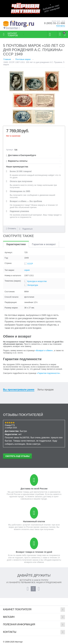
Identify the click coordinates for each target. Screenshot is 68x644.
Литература (33, 285)
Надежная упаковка (19, 211)
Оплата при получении (21, 181)
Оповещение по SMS (20, 191)
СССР (30, 264)
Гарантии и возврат (44, 244)
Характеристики (16, 244)
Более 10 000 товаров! (21, 171)
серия (27, 270)
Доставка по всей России (34, 489)
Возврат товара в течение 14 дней (34, 552)
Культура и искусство (37, 281)
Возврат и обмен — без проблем (26, 201)
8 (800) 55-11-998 (55, 23)
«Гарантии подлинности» (48, 373)
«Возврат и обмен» (44, 350)
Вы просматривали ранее (19, 390)
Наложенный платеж (34, 521)
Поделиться (26, 229)
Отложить (12, 229)
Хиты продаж (46, 390)
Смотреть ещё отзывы (17, 456)
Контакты (61, 26)
